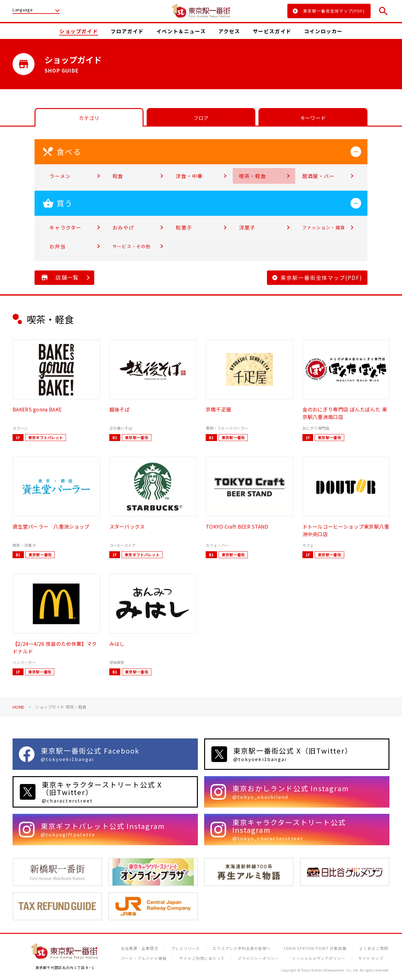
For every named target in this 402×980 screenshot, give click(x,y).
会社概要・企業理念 (140, 948)
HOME (18, 707)
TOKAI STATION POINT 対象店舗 (315, 948)
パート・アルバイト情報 (144, 958)
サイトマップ (371, 958)
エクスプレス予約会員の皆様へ (242, 948)
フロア (201, 118)
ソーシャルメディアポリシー (319, 958)
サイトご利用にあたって (202, 958)
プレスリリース (185, 948)
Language (23, 10)
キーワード (313, 118)
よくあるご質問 (374, 948)
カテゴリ (89, 118)
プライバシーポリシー (258, 958)
